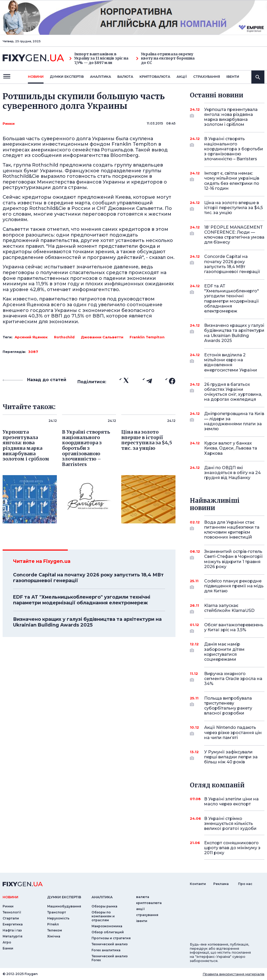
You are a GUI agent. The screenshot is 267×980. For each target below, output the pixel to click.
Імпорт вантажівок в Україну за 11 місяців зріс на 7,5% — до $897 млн (99, 58)
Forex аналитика (106, 950)
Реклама (221, 884)
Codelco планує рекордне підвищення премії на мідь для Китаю (234, 586)
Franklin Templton (147, 337)
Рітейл (53, 924)
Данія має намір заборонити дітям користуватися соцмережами (227, 652)
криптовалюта (155, 76)
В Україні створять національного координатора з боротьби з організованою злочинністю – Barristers (234, 149)
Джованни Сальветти (102, 337)
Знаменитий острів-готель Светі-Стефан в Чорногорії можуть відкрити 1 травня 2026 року (233, 559)
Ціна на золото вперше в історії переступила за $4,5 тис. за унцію (233, 208)
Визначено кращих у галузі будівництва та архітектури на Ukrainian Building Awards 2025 (87, 622)
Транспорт (57, 912)
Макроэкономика (107, 926)
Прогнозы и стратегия (111, 938)
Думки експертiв (67, 76)
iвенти (233, 76)
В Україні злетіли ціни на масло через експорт (231, 801)
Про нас (245, 884)
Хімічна (54, 936)
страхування (207, 76)
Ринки (9, 123)
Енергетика (13, 924)
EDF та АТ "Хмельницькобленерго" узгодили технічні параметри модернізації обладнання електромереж (82, 600)
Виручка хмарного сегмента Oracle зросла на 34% (233, 679)
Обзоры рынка (104, 906)
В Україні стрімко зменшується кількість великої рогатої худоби (230, 823)
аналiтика (102, 897)
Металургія (13, 936)
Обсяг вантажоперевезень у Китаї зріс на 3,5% (234, 628)
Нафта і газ (12, 930)
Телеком (55, 930)
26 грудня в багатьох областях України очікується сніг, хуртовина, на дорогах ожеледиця (233, 392)
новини (36, 76)
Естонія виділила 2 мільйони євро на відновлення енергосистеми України (231, 362)
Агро (7, 942)
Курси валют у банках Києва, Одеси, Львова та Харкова (231, 448)
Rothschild (64, 337)
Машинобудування (64, 906)
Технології (12, 912)
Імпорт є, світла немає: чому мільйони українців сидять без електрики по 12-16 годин (232, 181)
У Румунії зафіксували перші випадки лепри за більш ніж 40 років (231, 757)
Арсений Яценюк (31, 337)
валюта (125, 76)
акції (182, 76)
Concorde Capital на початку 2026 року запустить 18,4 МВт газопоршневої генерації (88, 578)
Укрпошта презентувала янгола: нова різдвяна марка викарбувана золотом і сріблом (231, 117)
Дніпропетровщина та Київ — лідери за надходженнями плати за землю (234, 421)
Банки (8, 948)
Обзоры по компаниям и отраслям (103, 916)
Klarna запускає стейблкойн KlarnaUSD (229, 608)
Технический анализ (110, 944)
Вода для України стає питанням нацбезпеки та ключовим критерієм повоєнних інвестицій (232, 530)
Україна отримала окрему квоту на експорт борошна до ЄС (165, 58)
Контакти (198, 884)
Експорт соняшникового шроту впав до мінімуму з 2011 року (232, 848)
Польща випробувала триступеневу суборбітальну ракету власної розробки (228, 706)
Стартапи (11, 918)
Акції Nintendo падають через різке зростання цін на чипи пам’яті (233, 732)
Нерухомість (58, 918)
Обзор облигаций (108, 932)
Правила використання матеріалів (233, 974)
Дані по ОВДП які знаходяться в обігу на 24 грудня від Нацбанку (232, 473)
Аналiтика (101, 76)
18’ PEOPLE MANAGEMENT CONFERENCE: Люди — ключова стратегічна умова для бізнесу (234, 235)
